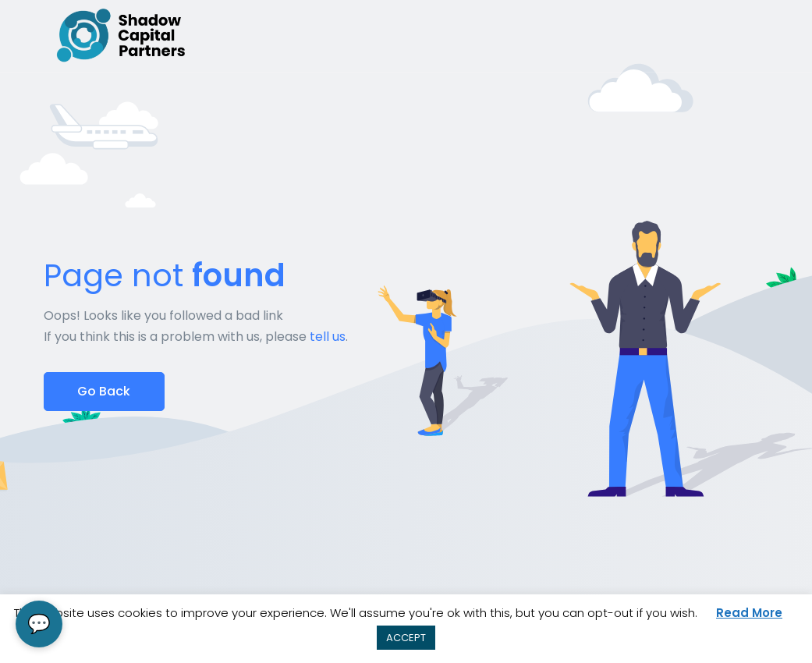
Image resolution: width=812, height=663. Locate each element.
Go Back (104, 391)
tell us (328, 337)
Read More (749, 613)
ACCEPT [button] (406, 638)
